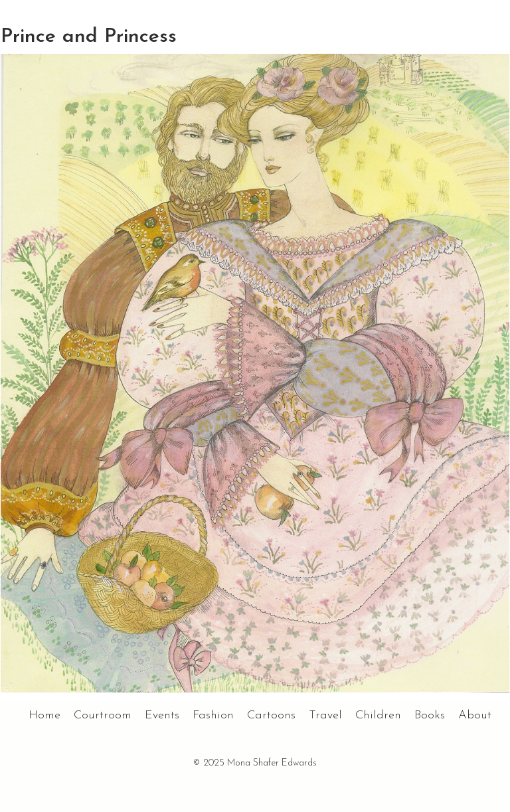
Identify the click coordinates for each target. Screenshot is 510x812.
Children (378, 715)
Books (430, 715)
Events (162, 715)
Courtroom (103, 715)
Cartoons (271, 715)
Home (44, 715)
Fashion (213, 715)
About (475, 715)
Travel (325, 715)
